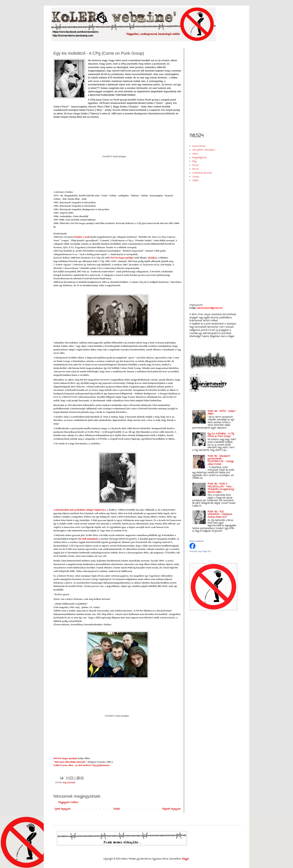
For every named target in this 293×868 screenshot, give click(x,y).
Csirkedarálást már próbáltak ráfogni (74, 510)
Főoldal (117, 809)
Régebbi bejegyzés (171, 809)
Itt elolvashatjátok (88, 539)
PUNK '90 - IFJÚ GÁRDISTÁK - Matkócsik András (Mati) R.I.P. (220, 515)
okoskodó (71, 783)
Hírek (195, 154)
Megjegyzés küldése (68, 802)
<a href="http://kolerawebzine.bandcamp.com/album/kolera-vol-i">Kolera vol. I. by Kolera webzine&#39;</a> (213, 87)
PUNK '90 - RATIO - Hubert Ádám (222, 413)
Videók (195, 181)
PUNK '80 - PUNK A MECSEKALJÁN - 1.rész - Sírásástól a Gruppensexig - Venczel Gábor (222, 488)
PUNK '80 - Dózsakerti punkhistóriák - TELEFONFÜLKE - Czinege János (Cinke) (221, 460)
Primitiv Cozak (82, 237)
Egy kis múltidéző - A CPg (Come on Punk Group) (221, 435)
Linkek (196, 177)
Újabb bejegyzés (63, 809)
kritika (152, 258)
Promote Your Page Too (200, 551)
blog (64, 783)
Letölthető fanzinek (202, 173)
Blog (194, 162)
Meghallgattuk (200, 158)
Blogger (186, 859)
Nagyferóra (100, 510)
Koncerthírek (199, 146)
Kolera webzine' (197, 541)
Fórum (196, 169)
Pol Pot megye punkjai (122, 258)
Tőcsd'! (195, 165)
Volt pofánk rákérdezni (204, 150)
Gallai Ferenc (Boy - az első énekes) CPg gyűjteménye (82, 765)
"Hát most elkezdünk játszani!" (70, 762)
